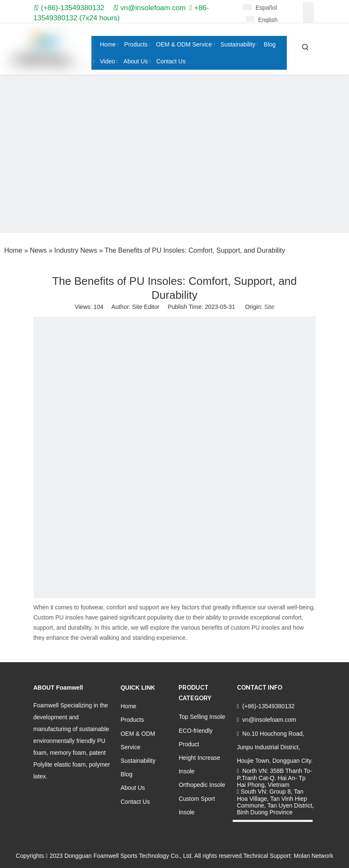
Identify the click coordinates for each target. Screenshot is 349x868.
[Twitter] (67, 794)
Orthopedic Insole (202, 785)
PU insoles (70, 617)
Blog (126, 774)
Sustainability (138, 761)
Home (128, 706)
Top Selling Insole (202, 717)
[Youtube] (81, 794)
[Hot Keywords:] (305, 47)
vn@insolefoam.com (153, 8)
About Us (133, 788)
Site (269, 307)
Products (132, 720)
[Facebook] (308, 7)
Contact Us (135, 802)
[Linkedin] (308, 18)
